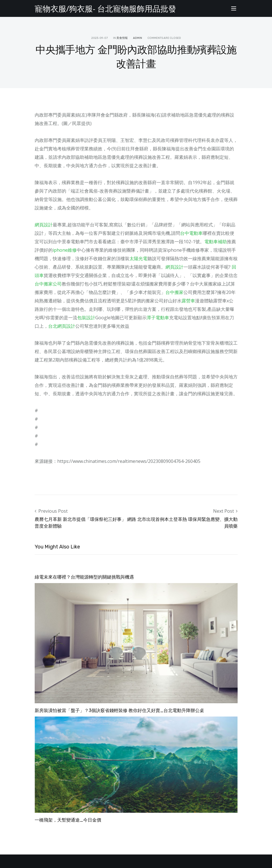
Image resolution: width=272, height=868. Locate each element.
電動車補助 (216, 242)
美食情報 (122, 38)
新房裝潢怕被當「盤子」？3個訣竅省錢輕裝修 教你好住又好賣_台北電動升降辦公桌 (119, 710)
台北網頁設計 (62, 326)
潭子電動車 (158, 318)
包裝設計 (86, 318)
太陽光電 (138, 258)
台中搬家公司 (48, 284)
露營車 (188, 301)
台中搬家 (174, 292)
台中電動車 (191, 233)
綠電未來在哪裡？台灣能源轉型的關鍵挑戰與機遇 (84, 577)
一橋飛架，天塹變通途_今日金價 (68, 820)
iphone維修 (65, 250)
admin (138, 38)
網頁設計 (44, 225)
